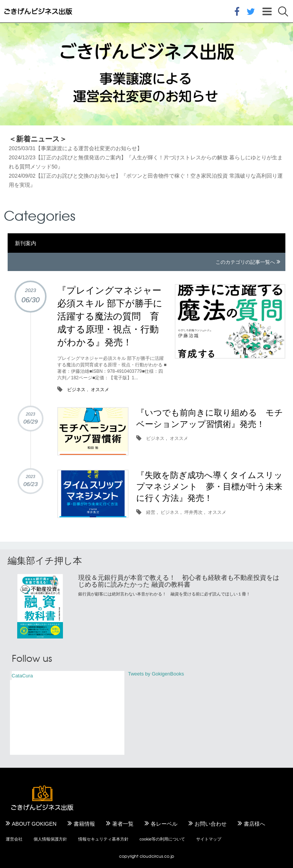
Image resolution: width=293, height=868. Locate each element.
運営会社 (14, 839)
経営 (151, 512)
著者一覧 (123, 824)
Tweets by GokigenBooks (156, 674)
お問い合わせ (211, 824)
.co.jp (169, 856)
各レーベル (164, 824)
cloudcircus (151, 856)
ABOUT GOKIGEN (34, 824)
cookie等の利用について (163, 839)
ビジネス (76, 390)
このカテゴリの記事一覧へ (245, 262)
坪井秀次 (193, 512)
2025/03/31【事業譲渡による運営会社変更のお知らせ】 (76, 148)
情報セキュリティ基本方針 (103, 839)
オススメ (100, 390)
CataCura (23, 676)
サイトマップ (209, 839)
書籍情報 (84, 824)
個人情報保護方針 (50, 839)
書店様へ (254, 824)
